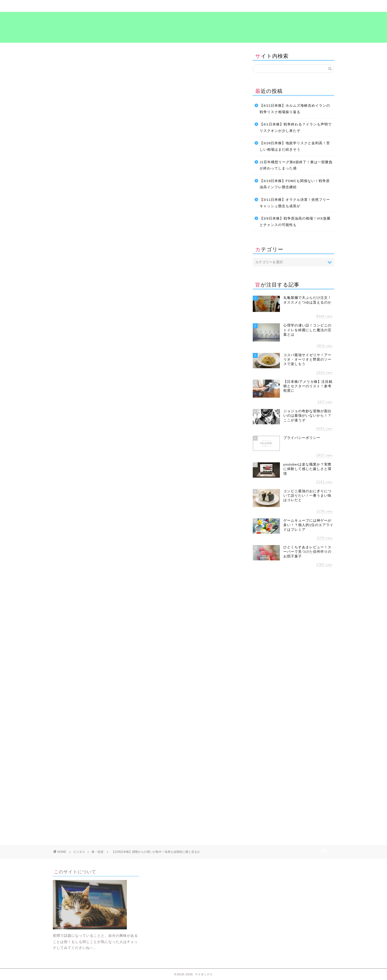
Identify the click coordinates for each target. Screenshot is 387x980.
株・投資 (61, 58)
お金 (60, 541)
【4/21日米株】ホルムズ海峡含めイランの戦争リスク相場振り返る (295, 109)
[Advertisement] (94, 590)
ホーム (76, 6)
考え (264, 6)
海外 (107, 541)
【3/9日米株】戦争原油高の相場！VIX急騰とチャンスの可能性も (295, 222)
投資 (93, 541)
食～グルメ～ (217, 6)
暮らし (123, 6)
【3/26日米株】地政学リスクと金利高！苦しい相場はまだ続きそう (295, 146)
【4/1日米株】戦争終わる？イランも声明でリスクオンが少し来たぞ (296, 128)
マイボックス (193, 27)
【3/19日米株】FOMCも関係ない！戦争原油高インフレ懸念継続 (295, 184)
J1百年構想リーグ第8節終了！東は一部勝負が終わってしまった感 (296, 165)
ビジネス (170, 6)
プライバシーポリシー (311, 6)
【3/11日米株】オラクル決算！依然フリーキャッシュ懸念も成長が (295, 203)
